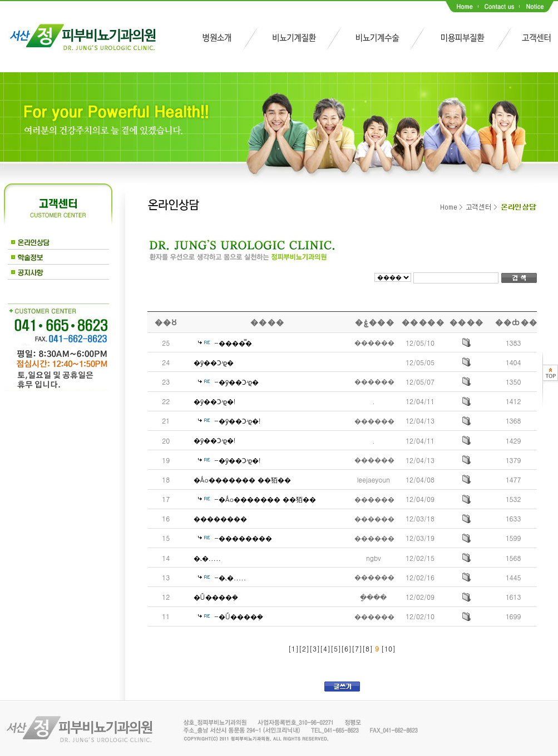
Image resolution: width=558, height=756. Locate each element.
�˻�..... (208, 558)
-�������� (243, 538)
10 (388, 648)
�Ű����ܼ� (216, 597)
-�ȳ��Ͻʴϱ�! (238, 421)
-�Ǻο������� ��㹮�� (266, 499)
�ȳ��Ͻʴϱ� (214, 362)
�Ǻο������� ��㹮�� (243, 479)
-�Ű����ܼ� (239, 616)
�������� (220, 518)
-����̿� (233, 343)
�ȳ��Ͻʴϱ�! (215, 401)
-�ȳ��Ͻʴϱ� (237, 382)
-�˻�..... (231, 577)
